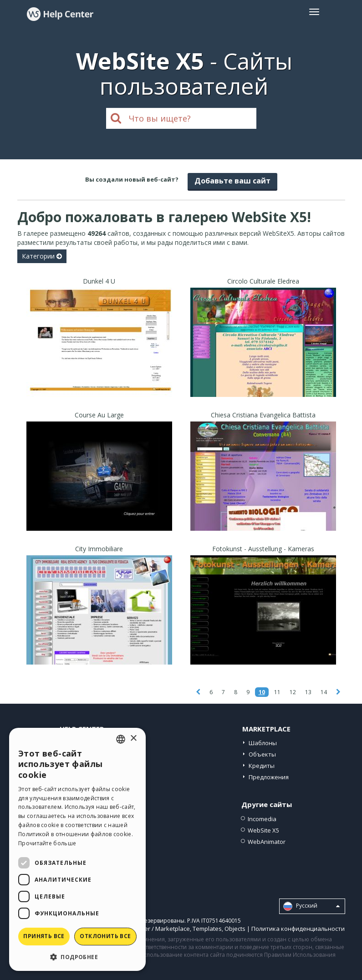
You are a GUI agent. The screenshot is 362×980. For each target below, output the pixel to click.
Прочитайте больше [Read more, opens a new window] (47, 843)
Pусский (311, 906)
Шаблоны (263, 743)
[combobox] (121, 739)
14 (324, 692)
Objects (235, 929)
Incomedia (262, 819)
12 (293, 692)
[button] (77, 957)
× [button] (133, 739)
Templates (207, 929)
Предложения (269, 777)
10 (262, 692)
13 (308, 692)
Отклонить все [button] (105, 936)
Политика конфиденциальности (298, 929)
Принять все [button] (44, 936)
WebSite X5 (263, 830)
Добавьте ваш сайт (232, 181)
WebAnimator (267, 842)
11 (277, 692)
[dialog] (77, 849)
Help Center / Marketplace (154, 929)
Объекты (262, 754)
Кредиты (262, 766)
